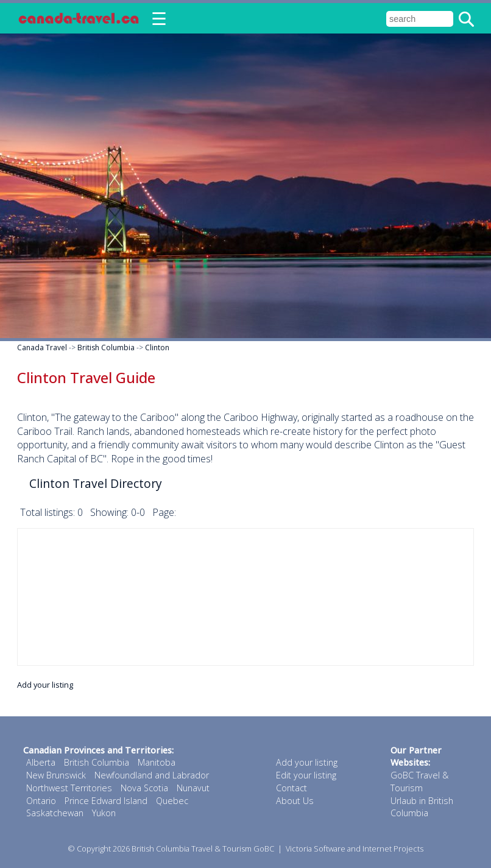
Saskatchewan (55, 813)
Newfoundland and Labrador (152, 775)
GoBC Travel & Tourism (419, 782)
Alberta (41, 762)
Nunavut (193, 788)
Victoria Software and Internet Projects (355, 849)
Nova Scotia (144, 788)
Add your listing (45, 685)
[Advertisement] (245, 597)
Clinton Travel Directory (96, 483)
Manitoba (157, 762)
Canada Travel (42, 348)
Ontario (41, 801)
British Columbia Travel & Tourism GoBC (203, 849)
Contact (291, 788)
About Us (295, 801)
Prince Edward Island (106, 801)
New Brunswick (56, 775)
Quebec (172, 801)
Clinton (157, 348)
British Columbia (106, 348)
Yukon (104, 813)
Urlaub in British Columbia (422, 807)
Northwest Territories (69, 788)
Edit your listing (306, 775)
